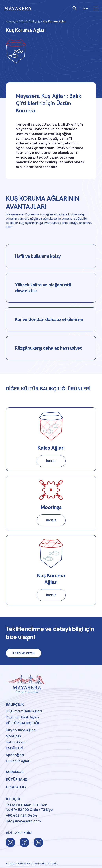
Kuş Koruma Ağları (21, 730)
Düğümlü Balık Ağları (22, 717)
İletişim (13, 799)
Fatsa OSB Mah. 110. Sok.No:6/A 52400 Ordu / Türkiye (29, 807)
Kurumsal (15, 772)
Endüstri (14, 748)
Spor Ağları (15, 755)
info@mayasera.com (23, 821)
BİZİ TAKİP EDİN (19, 833)
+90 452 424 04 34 (21, 815)
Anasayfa (12, 21)
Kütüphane (16, 779)
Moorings (13, 736)
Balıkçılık (15, 704)
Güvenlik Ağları (18, 761)
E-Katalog (16, 787)
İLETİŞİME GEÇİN (24, 653)
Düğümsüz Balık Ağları (24, 711)
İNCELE (56, 463)
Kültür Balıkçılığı (30, 21)
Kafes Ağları (16, 742)
